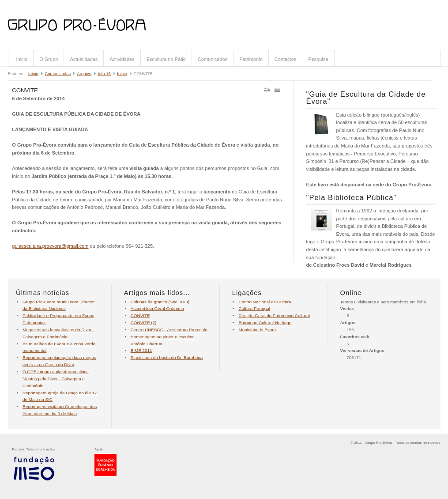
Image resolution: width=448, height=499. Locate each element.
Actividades (122, 59)
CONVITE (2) (144, 323)
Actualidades (84, 59)
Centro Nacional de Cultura (265, 302)
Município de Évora (257, 330)
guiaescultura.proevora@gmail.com (50, 246)
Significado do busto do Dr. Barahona (167, 357)
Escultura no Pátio (166, 59)
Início (33, 74)
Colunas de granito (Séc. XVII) (160, 302)
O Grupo (49, 59)
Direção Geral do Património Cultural (274, 316)
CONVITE (140, 316)
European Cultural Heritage (265, 323)
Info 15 (104, 74)
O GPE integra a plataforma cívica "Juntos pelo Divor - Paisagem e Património (56, 379)
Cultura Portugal (254, 308)
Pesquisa (318, 59)
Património (251, 59)
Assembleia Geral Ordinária (157, 308)
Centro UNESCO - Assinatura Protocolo (169, 330)
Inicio (22, 59)
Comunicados (213, 59)
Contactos (286, 59)
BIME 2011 (141, 350)
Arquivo (84, 74)
